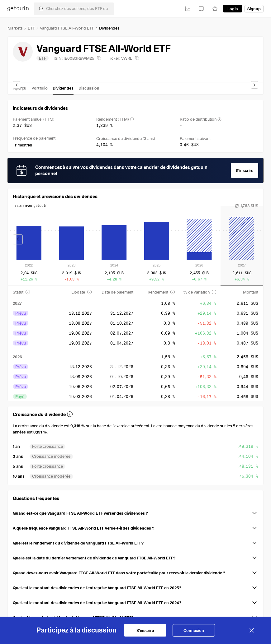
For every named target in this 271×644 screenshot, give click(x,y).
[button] (135, 512)
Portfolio (40, 88)
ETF (31, 28)
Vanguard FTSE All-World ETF (67, 28)
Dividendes (63, 88)
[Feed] (201, 9)
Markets (15, 28)
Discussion (89, 88)
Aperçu (20, 88)
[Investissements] (188, 9)
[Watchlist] (215, 9)
